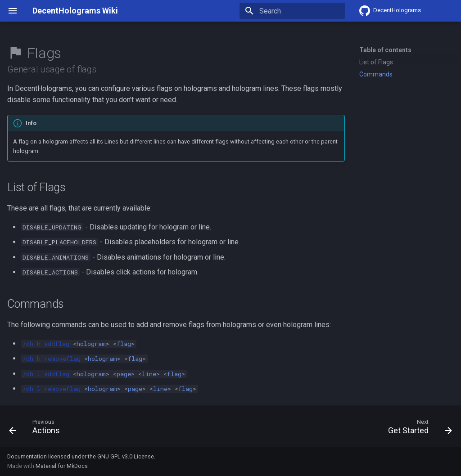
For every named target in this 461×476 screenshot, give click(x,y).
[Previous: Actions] (37, 429)
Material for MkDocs (62, 466)
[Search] (292, 11)
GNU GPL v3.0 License (126, 456)
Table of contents (385, 50)
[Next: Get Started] (418, 429)
